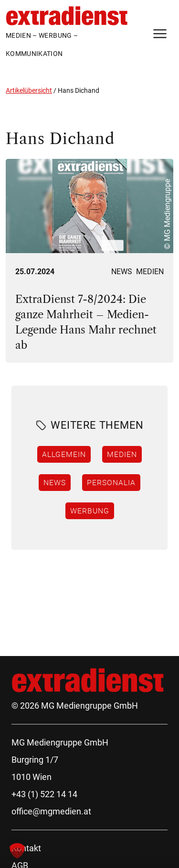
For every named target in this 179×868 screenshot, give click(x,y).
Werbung (90, 511)
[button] (17, 851)
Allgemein (64, 454)
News (122, 272)
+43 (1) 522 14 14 (44, 794)
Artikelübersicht (29, 90)
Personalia (111, 482)
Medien (150, 272)
